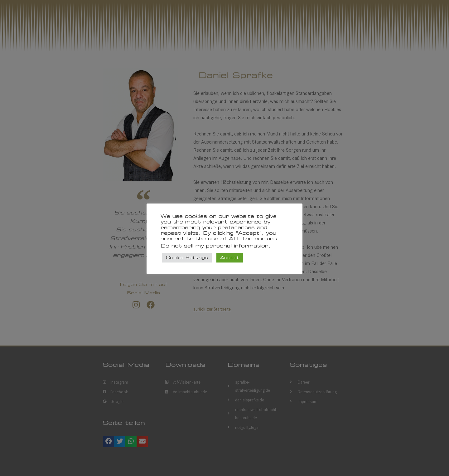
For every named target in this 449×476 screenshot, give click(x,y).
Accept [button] (230, 258)
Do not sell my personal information (215, 246)
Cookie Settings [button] (187, 258)
